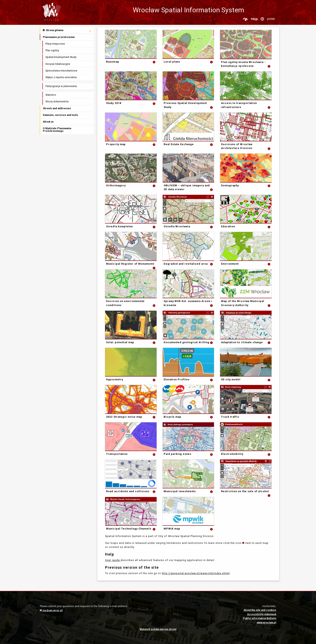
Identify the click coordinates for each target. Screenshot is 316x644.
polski (271, 19)
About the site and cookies (260, 610)
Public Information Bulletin (260, 618)
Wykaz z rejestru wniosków (61, 77)
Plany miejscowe (55, 44)
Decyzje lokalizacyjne (58, 64)
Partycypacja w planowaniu (61, 86)
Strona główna (53, 30)
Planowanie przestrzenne (59, 37)
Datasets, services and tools (60, 115)
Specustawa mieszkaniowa (61, 71)
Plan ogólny (52, 50)
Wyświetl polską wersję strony (158, 629)
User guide (113, 560)
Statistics (51, 95)
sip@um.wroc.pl (51, 610)
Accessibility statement (262, 614)
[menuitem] (67, 30)
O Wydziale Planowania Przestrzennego (57, 130)
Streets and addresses (57, 108)
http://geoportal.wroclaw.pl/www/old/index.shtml (196, 573)
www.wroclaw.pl (266, 622)
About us (48, 122)
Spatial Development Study (61, 57)
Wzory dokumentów (57, 101)
